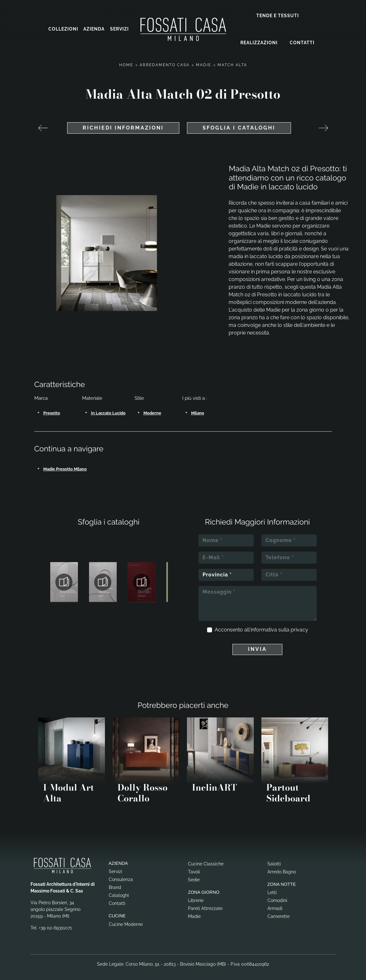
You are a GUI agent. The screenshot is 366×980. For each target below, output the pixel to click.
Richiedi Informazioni (123, 124)
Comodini (277, 896)
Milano (198, 409)
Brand (115, 883)
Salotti (274, 859)
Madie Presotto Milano (65, 465)
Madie (204, 61)
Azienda (94, 27)
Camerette (279, 912)
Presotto (52, 409)
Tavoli (194, 867)
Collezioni (63, 27)
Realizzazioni (259, 40)
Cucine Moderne (126, 920)
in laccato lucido (108, 409)
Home (126, 61)
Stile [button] (139, 394)
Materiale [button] (92, 394)
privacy (299, 625)
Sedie (194, 875)
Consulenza (121, 875)
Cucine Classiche (206, 859)
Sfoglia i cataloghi (239, 124)
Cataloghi (119, 891)
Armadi (275, 904)
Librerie (196, 896)
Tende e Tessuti (278, 13)
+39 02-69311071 (55, 924)
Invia (257, 645)
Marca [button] (41, 394)
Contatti (302, 40)
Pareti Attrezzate (205, 904)
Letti (272, 888)
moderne (152, 409)
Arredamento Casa (165, 61)
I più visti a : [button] (195, 394)
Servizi (119, 27)
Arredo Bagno (282, 867)
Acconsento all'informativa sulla (261, 625)
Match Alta (232, 61)
